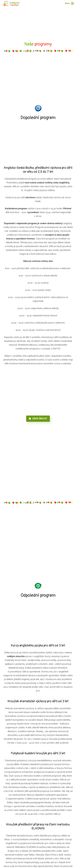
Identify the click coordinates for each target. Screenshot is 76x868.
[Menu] (69, 3)
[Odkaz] (11, 3)
